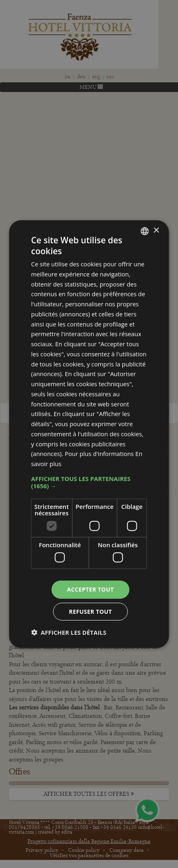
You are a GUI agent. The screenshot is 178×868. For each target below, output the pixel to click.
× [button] (156, 231)
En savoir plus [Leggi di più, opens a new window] (107, 464)
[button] (89, 482)
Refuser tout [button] (91, 612)
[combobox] (145, 231)
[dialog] (89, 434)
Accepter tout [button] (90, 589)
